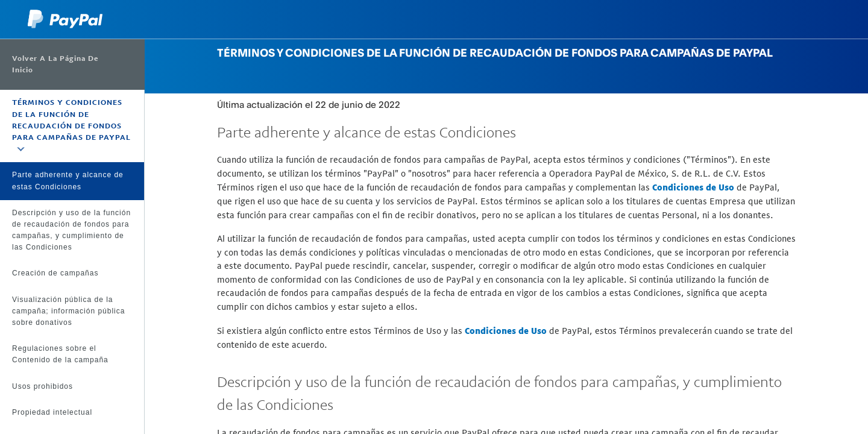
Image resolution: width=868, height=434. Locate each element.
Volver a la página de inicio (55, 64)
